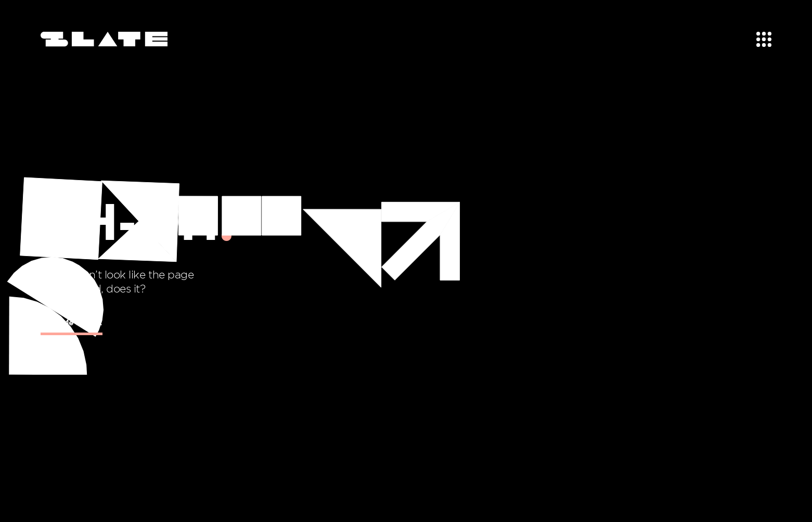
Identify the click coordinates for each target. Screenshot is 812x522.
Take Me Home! (72, 322)
